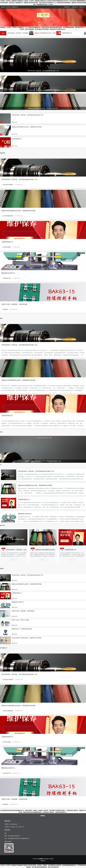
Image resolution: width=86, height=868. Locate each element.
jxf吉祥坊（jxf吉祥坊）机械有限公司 (9, 865)
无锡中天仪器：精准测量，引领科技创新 (14, 304)
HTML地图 (51, 859)
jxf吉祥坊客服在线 (8, 216)
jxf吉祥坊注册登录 (8, 185)
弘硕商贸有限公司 (69, 33)
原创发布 (6, 309)
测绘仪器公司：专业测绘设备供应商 (22, 629)
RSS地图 (46, 859)
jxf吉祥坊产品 (7, 278)
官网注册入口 (67, 7)
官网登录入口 (75, 7)
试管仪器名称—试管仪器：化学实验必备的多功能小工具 (25, 33)
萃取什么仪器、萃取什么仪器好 (21, 620)
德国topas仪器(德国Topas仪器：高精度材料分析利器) (51, 33)
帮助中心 (82, 7)
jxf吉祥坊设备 (7, 247)
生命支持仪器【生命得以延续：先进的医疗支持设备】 (27, 638)
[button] (36, 438)
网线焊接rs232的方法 (8, 273)
